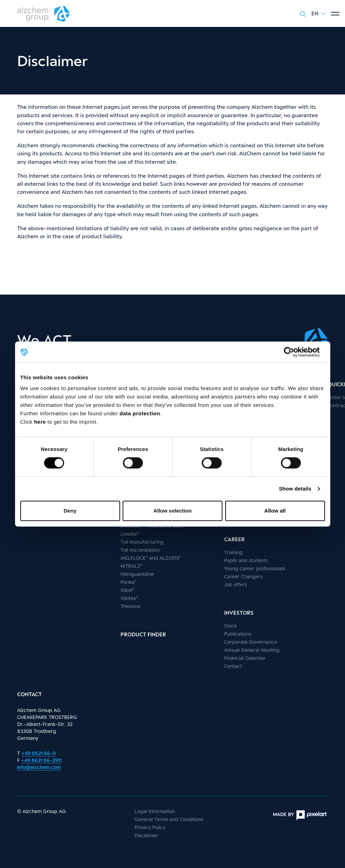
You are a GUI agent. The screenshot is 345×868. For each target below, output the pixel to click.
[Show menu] (335, 14)
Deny (70, 511)
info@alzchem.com (39, 767)
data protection (140, 413)
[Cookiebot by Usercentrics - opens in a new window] (294, 352)
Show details (295, 489)
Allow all (275, 511)
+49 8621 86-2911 (41, 760)
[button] (318, 13)
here (41, 422)
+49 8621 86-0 (39, 753)
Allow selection (172, 511)
